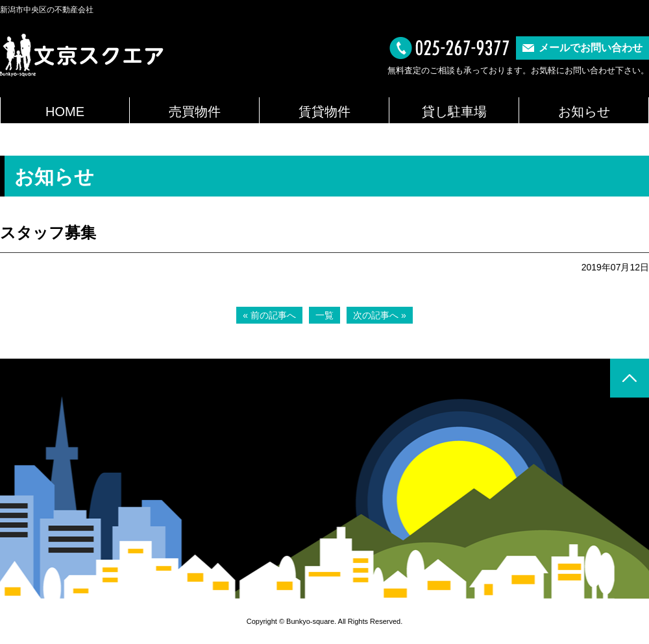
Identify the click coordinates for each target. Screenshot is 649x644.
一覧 (324, 315)
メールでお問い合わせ (591, 48)
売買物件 (195, 112)
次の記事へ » (380, 315)
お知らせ (584, 112)
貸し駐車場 (454, 112)
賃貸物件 (324, 112)
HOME (65, 112)
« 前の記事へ (269, 315)
